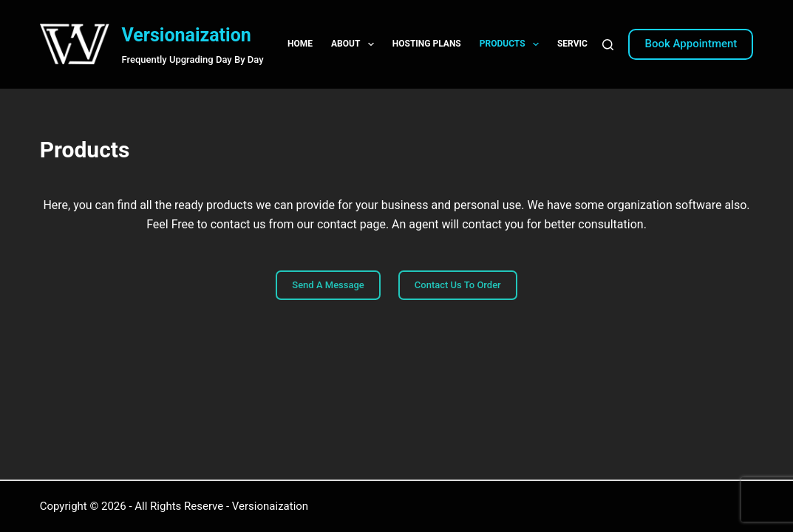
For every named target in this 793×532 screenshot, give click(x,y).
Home (300, 44)
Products (512, 44)
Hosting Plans (427, 44)
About (355, 44)
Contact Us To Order (458, 285)
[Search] (608, 45)
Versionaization (186, 35)
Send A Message (328, 285)
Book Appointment (691, 44)
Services (587, 44)
